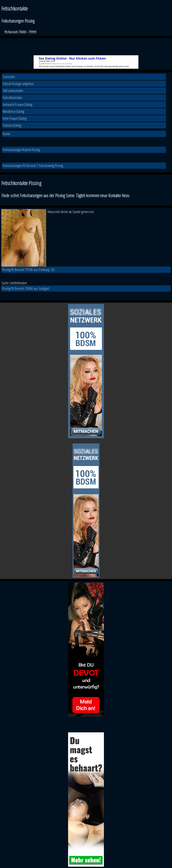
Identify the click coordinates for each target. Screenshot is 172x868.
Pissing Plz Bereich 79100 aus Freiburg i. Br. (29, 270)
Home (6, 134)
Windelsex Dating (13, 111)
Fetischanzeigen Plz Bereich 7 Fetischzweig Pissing (33, 166)
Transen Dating (12, 125)
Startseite (9, 77)
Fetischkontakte (12, 97)
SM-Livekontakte (13, 91)
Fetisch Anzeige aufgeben (18, 84)
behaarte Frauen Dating (17, 104)
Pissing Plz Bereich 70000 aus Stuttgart (26, 288)
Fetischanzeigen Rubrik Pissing (21, 150)
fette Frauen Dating (15, 118)
